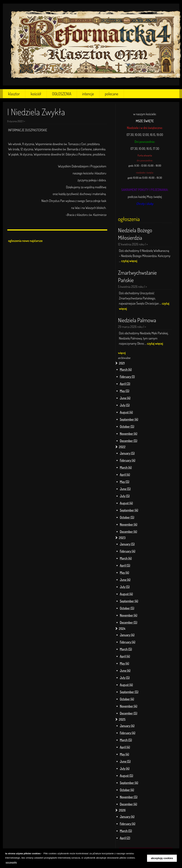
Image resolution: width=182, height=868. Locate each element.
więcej (122, 353)
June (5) (125, 489)
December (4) (128, 532)
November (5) (129, 797)
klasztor (14, 94)
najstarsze (36, 241)
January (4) (127, 635)
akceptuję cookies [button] (162, 858)
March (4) (126, 369)
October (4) (127, 699)
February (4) (128, 460)
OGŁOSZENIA (62, 94)
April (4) (125, 475)
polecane (111, 94)
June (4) (125, 398)
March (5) (126, 649)
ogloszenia (15, 241)
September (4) (129, 419)
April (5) (125, 565)
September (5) (129, 692)
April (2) (125, 838)
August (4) (126, 412)
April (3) (125, 384)
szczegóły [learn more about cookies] (11, 862)
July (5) (125, 405)
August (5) (127, 776)
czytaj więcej (129, 261)
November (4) (129, 434)
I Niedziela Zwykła (36, 112)
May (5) (125, 391)
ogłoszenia (129, 219)
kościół (36, 94)
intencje (88, 94)
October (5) (127, 426)
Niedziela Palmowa (137, 320)
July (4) (125, 768)
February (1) (127, 377)
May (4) (125, 572)
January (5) (127, 453)
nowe (26, 241)
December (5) (129, 441)
